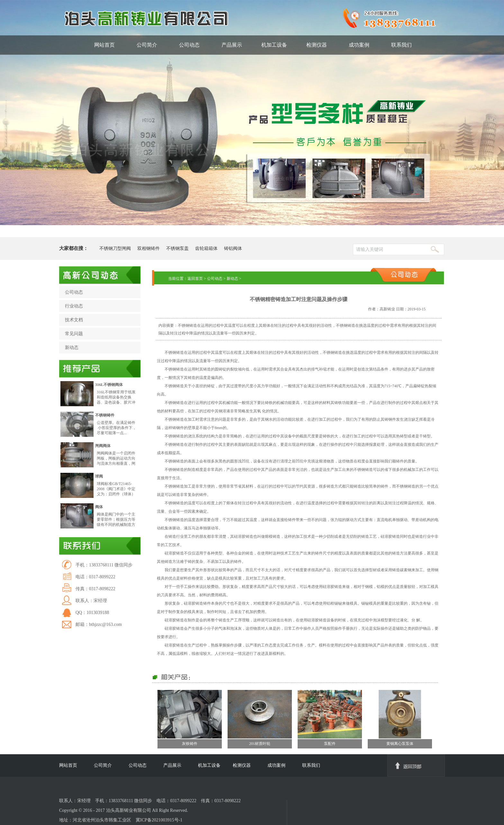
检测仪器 (317, 45)
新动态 (72, 348)
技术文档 (74, 320)
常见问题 (74, 334)
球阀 (99, 476)
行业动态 (74, 306)
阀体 (99, 507)
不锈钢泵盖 (177, 248)
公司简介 (147, 45)
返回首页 (195, 279)
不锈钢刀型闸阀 (115, 248)
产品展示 (232, 45)
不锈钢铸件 (105, 415)
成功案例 (359, 45)
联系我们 (401, 45)
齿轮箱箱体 (206, 248)
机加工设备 (274, 45)
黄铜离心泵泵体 (400, 744)
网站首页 (104, 45)
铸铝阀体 (233, 248)
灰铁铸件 (190, 744)
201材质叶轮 (260, 744)
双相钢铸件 (148, 248)
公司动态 (189, 45)
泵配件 (330, 744)
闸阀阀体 (103, 446)
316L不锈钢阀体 (109, 385)
